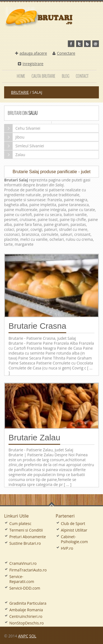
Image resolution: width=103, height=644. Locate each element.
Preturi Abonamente (28, 537)
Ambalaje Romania (26, 610)
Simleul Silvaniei (24, 146)
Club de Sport (73, 523)
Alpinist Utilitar (74, 530)
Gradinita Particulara (28, 603)
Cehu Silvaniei (22, 128)
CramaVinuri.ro (23, 563)
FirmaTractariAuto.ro (28, 570)
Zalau (15, 155)
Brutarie (20, 92)
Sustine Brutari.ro (25, 543)
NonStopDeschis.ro (27, 623)
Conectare (64, 53)
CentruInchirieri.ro (26, 616)
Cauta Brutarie (43, 76)
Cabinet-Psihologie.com (74, 539)
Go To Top (52, 504)
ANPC (23, 636)
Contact (82, 76)
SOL (33, 636)
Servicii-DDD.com (25, 588)
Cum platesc (20, 523)
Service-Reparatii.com (22, 579)
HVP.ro (67, 548)
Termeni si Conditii (26, 530)
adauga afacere (31, 53)
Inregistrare (31, 64)
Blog (66, 76)
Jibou (14, 137)
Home (21, 76)
